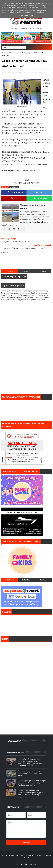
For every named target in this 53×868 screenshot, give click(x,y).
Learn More (23, 16)
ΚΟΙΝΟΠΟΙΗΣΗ (15, 192)
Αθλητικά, (42, 72)
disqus (43, 271)
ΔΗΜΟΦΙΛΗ (26, 580)
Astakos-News (8, 855)
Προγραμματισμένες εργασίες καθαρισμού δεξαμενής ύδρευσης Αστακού (30, 773)
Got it (33, 16)
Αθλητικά (12, 53)
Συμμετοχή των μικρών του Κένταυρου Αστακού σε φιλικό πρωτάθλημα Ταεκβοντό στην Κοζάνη (32, 783)
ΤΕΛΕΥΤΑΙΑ (10, 580)
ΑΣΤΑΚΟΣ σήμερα (26, 625)
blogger (9, 271)
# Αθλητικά (14, 187)
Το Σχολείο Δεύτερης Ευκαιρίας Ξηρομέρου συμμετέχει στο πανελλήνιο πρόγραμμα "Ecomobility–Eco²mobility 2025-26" (32, 762)
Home (4, 53)
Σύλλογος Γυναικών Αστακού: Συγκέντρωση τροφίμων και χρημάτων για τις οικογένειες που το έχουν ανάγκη (32, 794)
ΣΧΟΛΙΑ (43, 580)
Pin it (15, 198)
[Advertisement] (27, 263)
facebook (26, 271)
